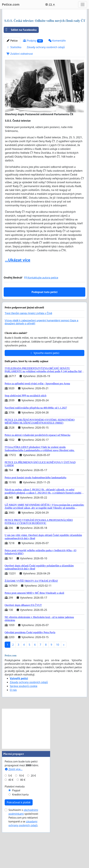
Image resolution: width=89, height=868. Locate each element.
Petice (12, 86)
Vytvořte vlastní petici (45, 398)
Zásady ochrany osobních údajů (46, 92)
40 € (11, 825)
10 (58, 690)
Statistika (14, 92)
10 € (21, 821)
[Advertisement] (44, 37)
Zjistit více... (14, 814)
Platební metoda (15, 831)
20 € (33, 821)
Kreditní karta (20, 839)
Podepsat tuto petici (44, 337)
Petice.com (11, 4)
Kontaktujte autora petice (41, 322)
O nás (13, 735)
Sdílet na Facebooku (20, 75)
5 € (10, 821)
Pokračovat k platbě (19, 847)
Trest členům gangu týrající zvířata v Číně (28, 358)
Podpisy (33, 86)
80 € (23, 825)
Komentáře (57, 86)
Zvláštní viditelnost (20, 99)
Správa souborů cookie (24, 731)
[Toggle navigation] (83, 4)
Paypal (16, 835)
